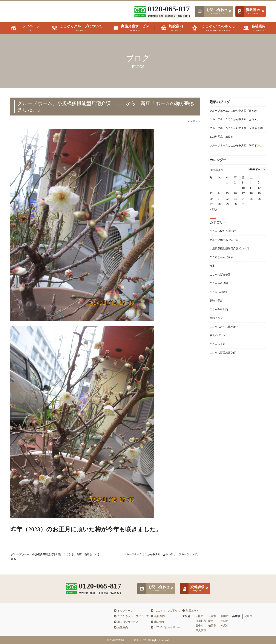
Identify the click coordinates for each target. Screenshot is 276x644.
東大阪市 (201, 630)
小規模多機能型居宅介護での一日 (232, 275)
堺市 (211, 621)
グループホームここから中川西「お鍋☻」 (235, 128)
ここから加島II (220, 321)
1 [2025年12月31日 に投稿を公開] (227, 207)
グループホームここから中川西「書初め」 (235, 114)
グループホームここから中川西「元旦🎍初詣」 (237, 143)
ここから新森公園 (222, 302)
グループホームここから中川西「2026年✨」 (237, 167)
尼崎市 (248, 616)
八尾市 (225, 626)
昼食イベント (219, 368)
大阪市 (200, 616)
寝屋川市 (201, 621)
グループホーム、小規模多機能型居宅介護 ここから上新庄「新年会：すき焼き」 (56, 557)
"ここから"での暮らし (165, 611)
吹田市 (225, 616)
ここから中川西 (220, 340)
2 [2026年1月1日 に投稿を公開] (235, 207)
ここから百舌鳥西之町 (225, 386)
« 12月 (214, 234)
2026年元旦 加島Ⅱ (223, 155)
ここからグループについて (131, 616)
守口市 (225, 621)
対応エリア (191, 611)
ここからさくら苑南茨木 (226, 358)
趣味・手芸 (217, 331)
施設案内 (121, 627)
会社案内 (158, 616)
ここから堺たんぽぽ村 (225, 256)
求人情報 (158, 622)
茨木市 (212, 616)
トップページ (124, 611)
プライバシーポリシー (166, 627)
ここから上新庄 (220, 377)
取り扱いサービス (126, 622)
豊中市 (200, 626)
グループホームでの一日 (226, 265)
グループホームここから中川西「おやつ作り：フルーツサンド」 (162, 554)
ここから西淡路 (220, 312)
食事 (213, 293)
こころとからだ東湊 (223, 284)
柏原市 (212, 626)
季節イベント (219, 349)
